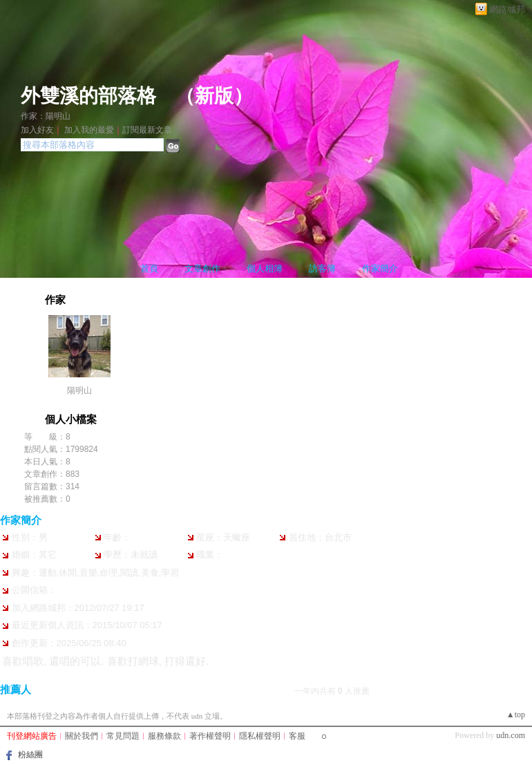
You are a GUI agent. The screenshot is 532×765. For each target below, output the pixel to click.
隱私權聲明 (260, 736)
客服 (297, 736)
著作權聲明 (210, 736)
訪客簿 (322, 268)
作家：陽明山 (46, 116)
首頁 (149, 268)
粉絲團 (30, 755)
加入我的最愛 (89, 130)
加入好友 (37, 130)
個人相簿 (265, 268)
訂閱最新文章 (147, 130)
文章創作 (202, 268)
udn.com (511, 735)
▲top (516, 715)
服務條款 (164, 736)
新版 (214, 96)
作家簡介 (380, 268)
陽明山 (79, 390)
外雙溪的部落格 (88, 96)
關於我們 (82, 736)
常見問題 (123, 736)
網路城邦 (507, 9)
